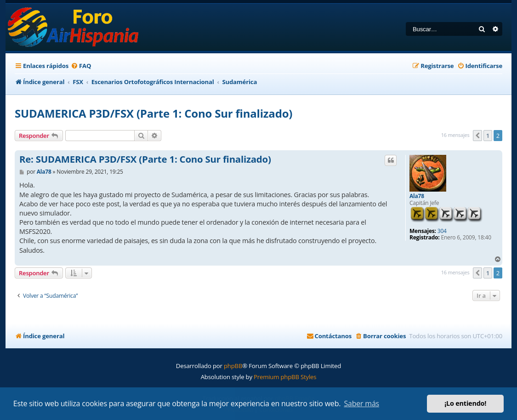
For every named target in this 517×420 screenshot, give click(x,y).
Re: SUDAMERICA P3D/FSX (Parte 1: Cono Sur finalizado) (145, 159)
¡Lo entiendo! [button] (465, 403)
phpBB (233, 366)
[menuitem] (81, 66)
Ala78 (417, 196)
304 (442, 231)
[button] (477, 136)
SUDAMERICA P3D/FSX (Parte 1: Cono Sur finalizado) (153, 113)
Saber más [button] (361, 403)
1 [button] (488, 136)
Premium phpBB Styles (285, 377)
